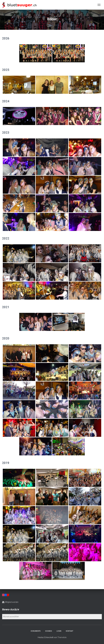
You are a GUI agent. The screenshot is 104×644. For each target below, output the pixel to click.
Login (59, 631)
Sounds (49, 631)
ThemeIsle (62, 637)
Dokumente (36, 631)
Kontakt (70, 631)
